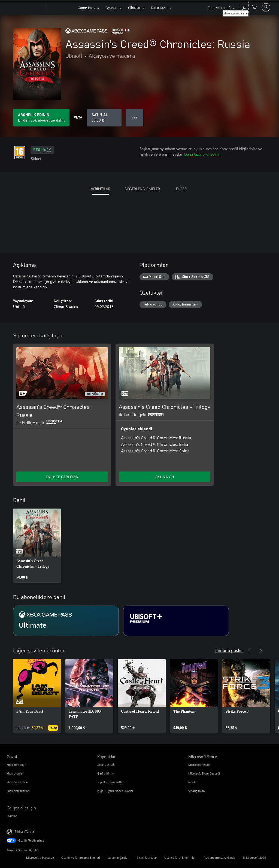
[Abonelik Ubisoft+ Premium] (176, 621)
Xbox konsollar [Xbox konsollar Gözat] (16, 765)
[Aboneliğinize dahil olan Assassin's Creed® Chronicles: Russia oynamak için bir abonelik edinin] (41, 118)
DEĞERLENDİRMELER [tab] (142, 189)
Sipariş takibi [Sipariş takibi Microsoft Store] (197, 791)
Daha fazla (159, 7)
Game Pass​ (86, 7)
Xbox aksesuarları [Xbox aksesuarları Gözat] (18, 791)
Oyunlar (112, 7)
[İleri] (260, 651)
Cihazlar (134, 7)
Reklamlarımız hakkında (219, 858)
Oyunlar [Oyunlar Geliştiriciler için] (12, 816)
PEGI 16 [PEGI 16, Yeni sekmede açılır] (42, 150)
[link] (37, 546)
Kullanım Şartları (118, 858)
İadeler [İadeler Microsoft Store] (193, 782)
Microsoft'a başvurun (40, 858)
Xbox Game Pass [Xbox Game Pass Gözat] (17, 782)
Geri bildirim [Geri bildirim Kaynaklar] (106, 773)
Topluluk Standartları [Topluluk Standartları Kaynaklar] (111, 782)
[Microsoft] (25, 8)
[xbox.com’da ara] (244, 7)
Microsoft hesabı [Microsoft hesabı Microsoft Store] (199, 765)
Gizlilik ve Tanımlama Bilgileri (81, 858)
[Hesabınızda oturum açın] (266, 7)
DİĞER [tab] (181, 189)
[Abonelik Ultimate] (66, 621)
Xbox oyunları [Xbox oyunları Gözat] (15, 773)
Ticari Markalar (147, 858)
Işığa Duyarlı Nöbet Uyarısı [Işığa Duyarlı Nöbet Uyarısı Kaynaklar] (115, 791)
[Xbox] (61, 8)
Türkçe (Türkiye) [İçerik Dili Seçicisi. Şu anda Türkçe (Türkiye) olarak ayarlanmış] (25, 831)
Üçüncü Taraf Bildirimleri (180, 858)
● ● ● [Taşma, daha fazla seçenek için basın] (135, 118)
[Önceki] (250, 651)
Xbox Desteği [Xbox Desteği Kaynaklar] (106, 765)
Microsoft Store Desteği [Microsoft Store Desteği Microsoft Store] (204, 773)
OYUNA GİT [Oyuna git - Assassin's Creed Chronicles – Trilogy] (165, 477)
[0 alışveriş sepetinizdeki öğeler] (254, 7)
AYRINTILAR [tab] (101, 189)
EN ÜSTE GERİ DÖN (62, 477)
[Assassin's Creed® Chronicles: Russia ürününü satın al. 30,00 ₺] (104, 118)
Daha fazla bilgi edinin (202, 154)
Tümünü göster (229, 650)
